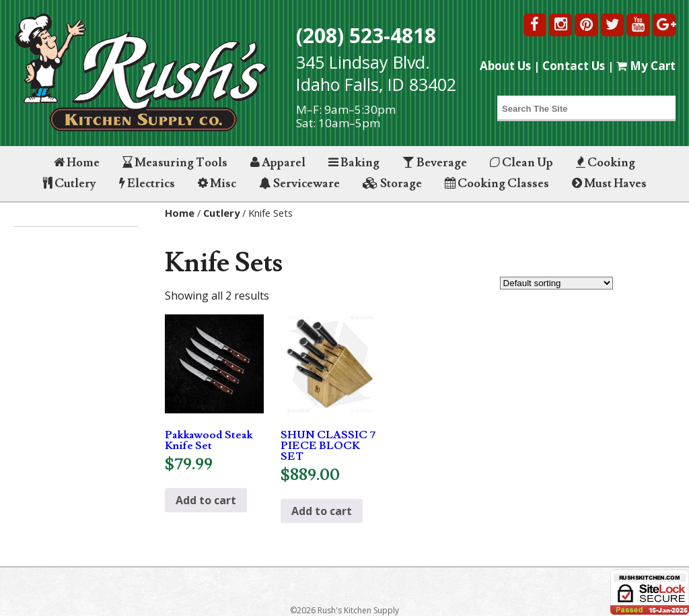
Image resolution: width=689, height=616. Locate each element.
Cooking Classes (497, 183)
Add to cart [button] (206, 500)
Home (77, 163)
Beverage (435, 163)
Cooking (606, 163)
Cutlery (70, 183)
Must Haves (609, 183)
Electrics (147, 183)
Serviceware (299, 183)
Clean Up (521, 163)
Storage (392, 183)
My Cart (646, 66)
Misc (217, 183)
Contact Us (574, 66)
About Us (505, 66)
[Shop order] (556, 283)
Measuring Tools (175, 163)
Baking (354, 163)
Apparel (278, 163)
